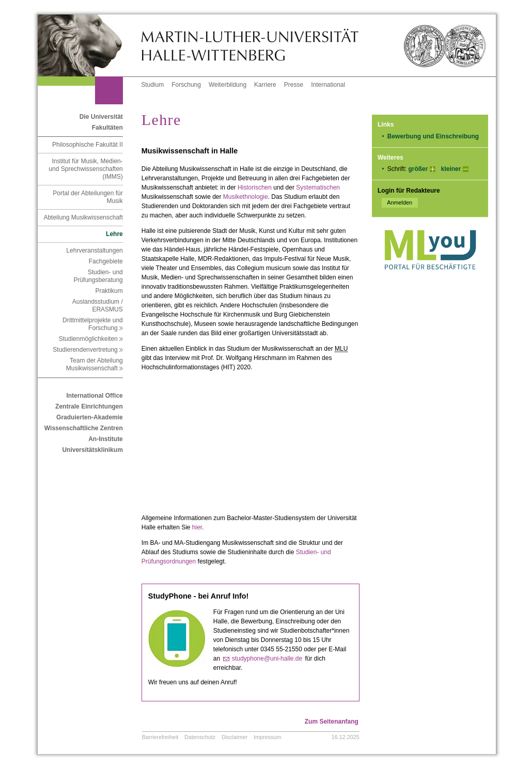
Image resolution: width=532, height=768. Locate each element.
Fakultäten (107, 128)
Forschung (186, 85)
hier (197, 527)
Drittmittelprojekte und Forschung (93, 324)
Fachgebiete (106, 261)
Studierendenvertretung (88, 350)
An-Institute (106, 439)
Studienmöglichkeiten (91, 339)
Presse (294, 85)
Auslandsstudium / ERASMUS (98, 305)
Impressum (267, 737)
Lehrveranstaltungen (94, 250)
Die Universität (101, 117)
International (328, 85)
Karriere (265, 85)
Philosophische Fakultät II (88, 145)
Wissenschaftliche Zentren (84, 428)
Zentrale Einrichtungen (89, 406)
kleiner (451, 169)
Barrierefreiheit (160, 737)
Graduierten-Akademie (90, 417)
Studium (152, 85)
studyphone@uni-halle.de (267, 659)
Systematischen (318, 187)
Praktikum (109, 291)
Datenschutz (200, 737)
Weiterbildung (228, 85)
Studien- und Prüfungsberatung (98, 276)
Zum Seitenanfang (332, 722)
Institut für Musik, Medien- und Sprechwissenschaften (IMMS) (85, 169)
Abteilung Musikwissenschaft (83, 217)
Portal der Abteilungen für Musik (88, 197)
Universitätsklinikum (92, 450)
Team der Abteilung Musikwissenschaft (95, 364)
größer (418, 169)
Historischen (255, 187)
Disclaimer (234, 737)
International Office (94, 396)
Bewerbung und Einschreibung (433, 136)
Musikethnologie (246, 197)
